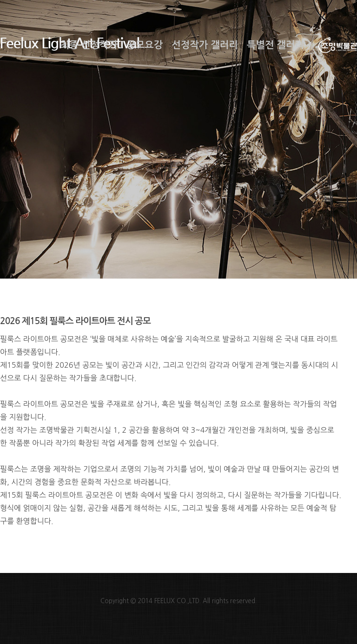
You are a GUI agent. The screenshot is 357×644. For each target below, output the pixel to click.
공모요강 (145, 45)
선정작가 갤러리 (205, 45)
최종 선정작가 (89, 45)
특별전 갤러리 (275, 45)
